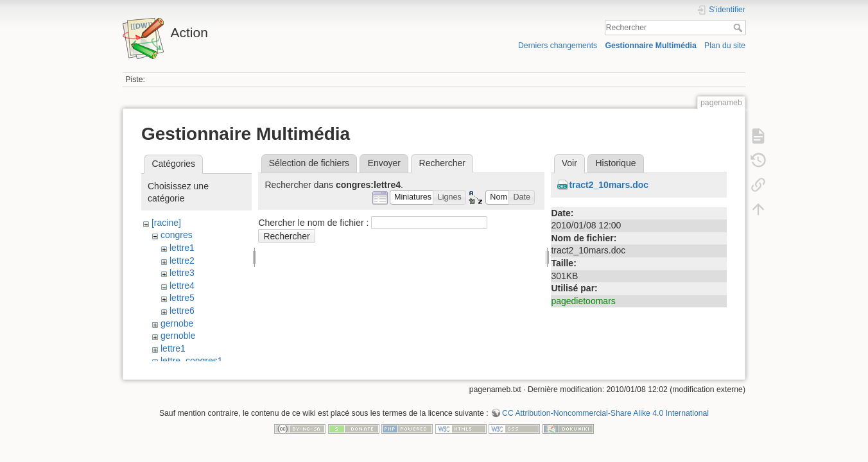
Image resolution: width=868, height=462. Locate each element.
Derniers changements (558, 46)
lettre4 (182, 286)
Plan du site (725, 46)
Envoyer (384, 163)
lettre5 (182, 298)
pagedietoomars (583, 301)
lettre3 (182, 273)
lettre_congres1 (192, 361)
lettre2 (182, 261)
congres (177, 235)
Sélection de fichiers (309, 163)
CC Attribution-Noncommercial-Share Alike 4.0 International (605, 420)
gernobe (177, 323)
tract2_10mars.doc (609, 185)
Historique (615, 163)
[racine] (166, 223)
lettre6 (182, 311)
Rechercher (739, 28)
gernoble (178, 336)
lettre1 (182, 248)
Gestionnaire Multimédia (650, 46)
